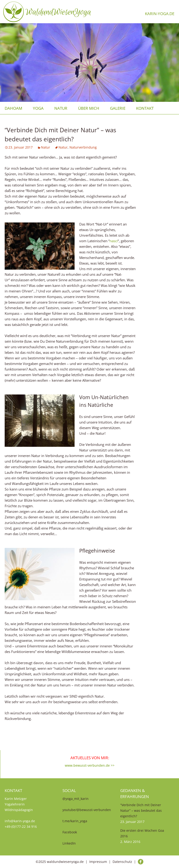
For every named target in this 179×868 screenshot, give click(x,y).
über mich (89, 108)
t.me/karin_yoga (75, 821)
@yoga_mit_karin (76, 799)
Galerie (118, 108)
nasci (114, 241)
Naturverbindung (83, 147)
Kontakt (145, 108)
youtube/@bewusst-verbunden (87, 810)
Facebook (70, 832)
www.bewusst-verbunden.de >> (90, 765)
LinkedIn (69, 843)
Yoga (38, 108)
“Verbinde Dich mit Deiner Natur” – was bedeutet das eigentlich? (141, 810)
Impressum (98, 862)
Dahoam (13, 108)
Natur (61, 108)
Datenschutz (122, 862)
